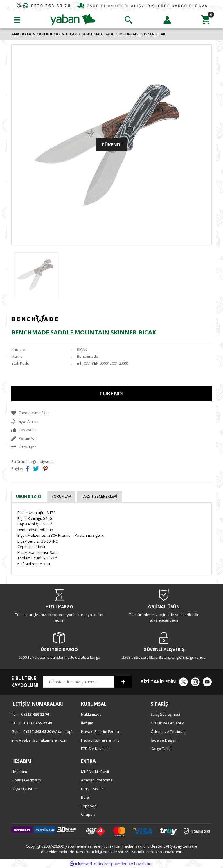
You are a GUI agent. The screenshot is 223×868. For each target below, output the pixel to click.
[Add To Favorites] (111, 413)
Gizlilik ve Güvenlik (167, 723)
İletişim (87, 723)
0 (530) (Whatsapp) (42, 731)
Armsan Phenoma (97, 780)
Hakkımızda (91, 714)
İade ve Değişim (165, 740)
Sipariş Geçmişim (26, 780)
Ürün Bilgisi (29, 497)
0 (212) (30, 714)
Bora (85, 797)
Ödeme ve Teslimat (168, 731)
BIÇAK (82, 350)
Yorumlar (61, 496)
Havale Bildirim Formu (100, 731)
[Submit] (123, 682)
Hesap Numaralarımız (100, 740)
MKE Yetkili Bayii (95, 772)
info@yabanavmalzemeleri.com (39, 740)
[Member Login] (167, 20)
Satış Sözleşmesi (165, 714)
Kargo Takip (161, 749)
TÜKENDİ (111, 393)
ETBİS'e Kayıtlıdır (96, 749)
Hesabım (19, 772)
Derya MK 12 (92, 789)
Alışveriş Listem (25, 789)
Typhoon (89, 806)
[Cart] (206, 20)
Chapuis (88, 814)
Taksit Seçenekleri (99, 496)
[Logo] (73, 19)
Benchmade (88, 356)
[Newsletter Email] (79, 682)
